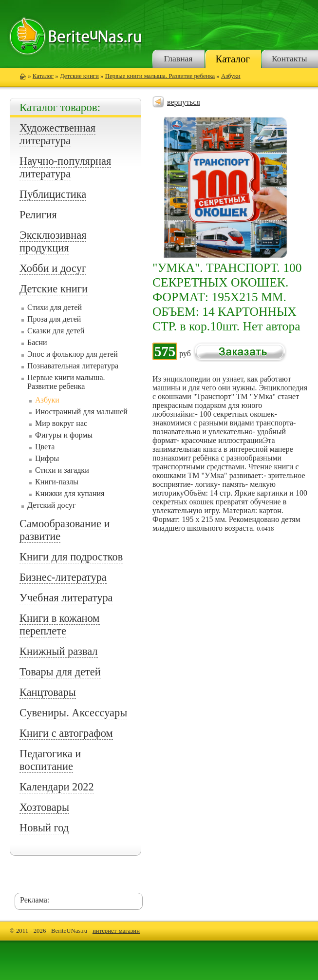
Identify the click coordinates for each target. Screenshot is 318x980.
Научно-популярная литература (65, 167)
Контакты (290, 58)
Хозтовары (44, 807)
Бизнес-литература (63, 577)
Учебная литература (66, 598)
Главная (178, 58)
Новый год (44, 828)
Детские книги (79, 76)
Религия (38, 215)
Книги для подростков (71, 557)
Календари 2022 (57, 787)
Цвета (45, 447)
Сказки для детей (56, 331)
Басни (37, 342)
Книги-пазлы (57, 482)
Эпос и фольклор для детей (73, 354)
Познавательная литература (73, 366)
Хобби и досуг (53, 268)
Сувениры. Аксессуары (73, 713)
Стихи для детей (55, 307)
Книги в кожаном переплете (60, 625)
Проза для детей (54, 319)
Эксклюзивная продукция (53, 241)
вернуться (184, 102)
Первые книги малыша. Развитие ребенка (160, 76)
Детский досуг (51, 505)
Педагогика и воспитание (50, 760)
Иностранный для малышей (81, 412)
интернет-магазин (116, 931)
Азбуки (231, 76)
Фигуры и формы (64, 435)
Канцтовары (48, 692)
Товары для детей (60, 672)
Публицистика (53, 194)
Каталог (233, 59)
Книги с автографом (66, 733)
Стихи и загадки (62, 470)
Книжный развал (59, 651)
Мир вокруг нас (61, 423)
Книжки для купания (70, 493)
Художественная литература (57, 134)
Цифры (47, 458)
